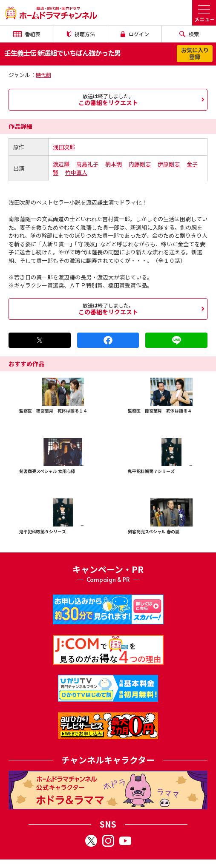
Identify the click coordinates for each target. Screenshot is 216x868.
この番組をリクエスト (108, 100)
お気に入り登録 (195, 53)
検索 (189, 34)
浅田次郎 (64, 147)
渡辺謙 (61, 164)
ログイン (135, 34)
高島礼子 (87, 164)
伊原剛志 (169, 164)
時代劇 (43, 75)
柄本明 (114, 164)
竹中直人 (76, 172)
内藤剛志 (140, 164)
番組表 (27, 34)
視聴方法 (81, 34)
